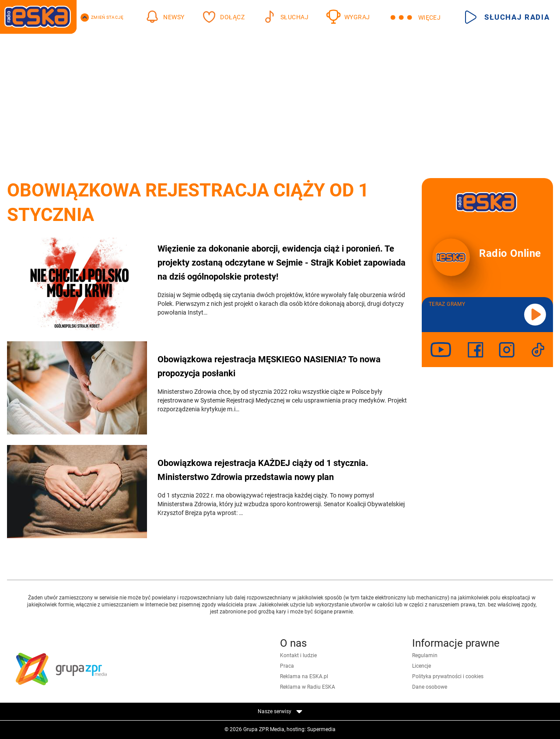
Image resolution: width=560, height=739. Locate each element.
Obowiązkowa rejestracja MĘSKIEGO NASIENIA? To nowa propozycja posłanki (269, 366)
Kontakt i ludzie (298, 655)
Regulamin (425, 655)
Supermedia (321, 729)
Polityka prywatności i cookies (448, 676)
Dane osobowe (430, 687)
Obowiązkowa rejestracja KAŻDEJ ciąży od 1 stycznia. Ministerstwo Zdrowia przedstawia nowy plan (263, 470)
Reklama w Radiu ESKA (308, 687)
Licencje (422, 666)
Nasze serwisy (280, 711)
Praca (287, 666)
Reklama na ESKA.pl (304, 676)
